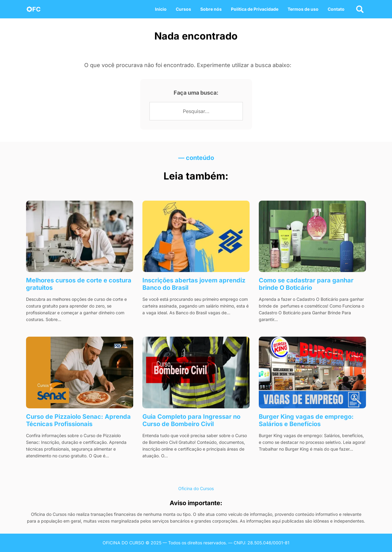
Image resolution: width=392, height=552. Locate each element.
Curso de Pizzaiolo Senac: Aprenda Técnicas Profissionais (78, 420)
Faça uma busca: (196, 93)
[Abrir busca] (360, 9)
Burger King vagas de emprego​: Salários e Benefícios (306, 420)
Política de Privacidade (255, 9)
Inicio (161, 9)
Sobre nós (211, 9)
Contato (336, 9)
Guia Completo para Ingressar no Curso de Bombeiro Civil (191, 420)
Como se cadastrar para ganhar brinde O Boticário (306, 284)
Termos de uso (303, 9)
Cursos (183, 9)
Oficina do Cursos (196, 488)
